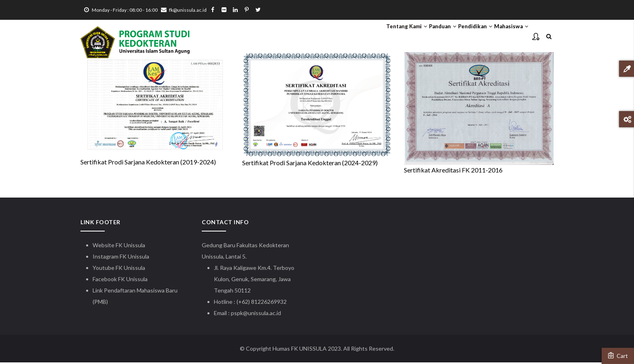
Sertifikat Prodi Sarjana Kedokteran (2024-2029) (310, 164)
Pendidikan (459, 37)
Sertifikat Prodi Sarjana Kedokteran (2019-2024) (148, 164)
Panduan (415, 37)
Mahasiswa (506, 37)
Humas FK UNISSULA (300, 350)
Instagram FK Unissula (121, 258)
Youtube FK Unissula (119, 269)
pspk (237, 315)
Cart (618, 356)
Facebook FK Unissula (120, 281)
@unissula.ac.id (262, 315)
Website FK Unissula (119, 247)
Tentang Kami (367, 37)
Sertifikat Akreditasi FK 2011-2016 (453, 171)
